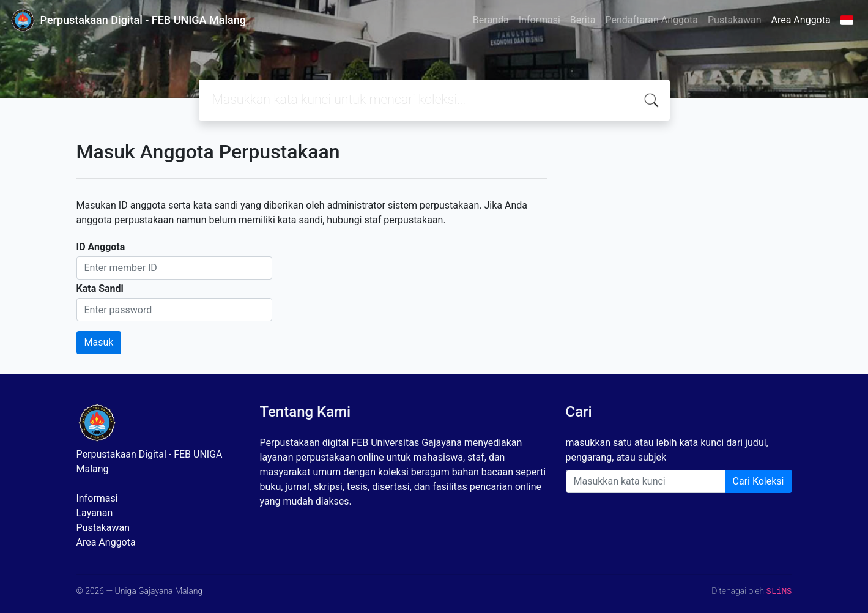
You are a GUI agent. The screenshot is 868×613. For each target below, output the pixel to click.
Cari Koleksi (759, 481)
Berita (583, 20)
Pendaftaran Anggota (652, 20)
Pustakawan (734, 20)
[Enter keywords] (646, 481)
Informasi (540, 20)
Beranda (491, 20)
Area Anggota (801, 20)
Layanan (95, 513)
